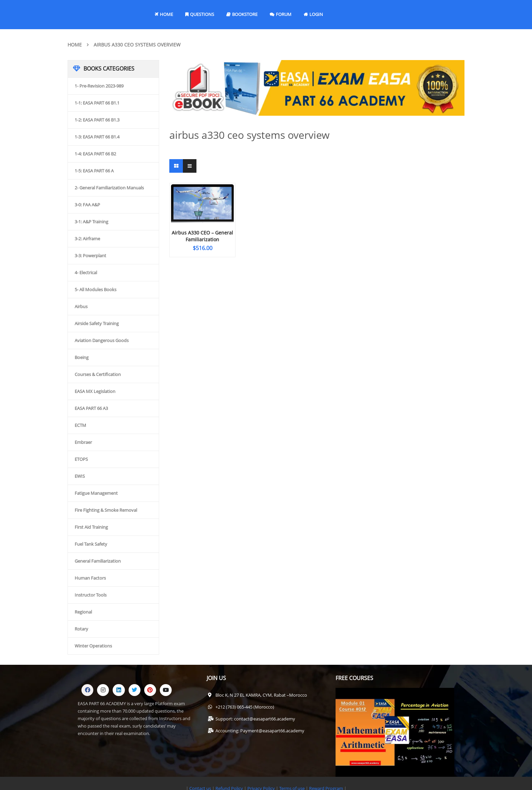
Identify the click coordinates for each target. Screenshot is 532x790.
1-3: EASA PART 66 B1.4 (97, 137)
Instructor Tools (91, 595)
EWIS (80, 476)
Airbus (81, 306)
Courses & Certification (98, 374)
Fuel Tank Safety (91, 544)
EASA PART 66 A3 (91, 408)
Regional (83, 612)
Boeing (82, 357)
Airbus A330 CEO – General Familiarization (202, 236)
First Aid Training (91, 527)
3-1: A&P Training (91, 222)
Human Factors (90, 578)
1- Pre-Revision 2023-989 (99, 86)
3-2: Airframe (87, 239)
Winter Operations (93, 646)
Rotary (81, 629)
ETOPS (81, 459)
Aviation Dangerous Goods (102, 340)
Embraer (83, 442)
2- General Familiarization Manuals (109, 188)
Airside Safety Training (97, 323)
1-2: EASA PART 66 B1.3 (97, 120)
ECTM (80, 425)
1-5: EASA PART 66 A (94, 171)
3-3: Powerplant (90, 256)
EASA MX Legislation (95, 391)
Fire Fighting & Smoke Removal (106, 510)
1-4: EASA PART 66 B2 (95, 154)
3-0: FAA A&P (87, 205)
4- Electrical (86, 272)
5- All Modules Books (96, 289)
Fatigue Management (96, 493)
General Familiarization (98, 561)
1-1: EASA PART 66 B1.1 (97, 103)
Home (75, 45)
